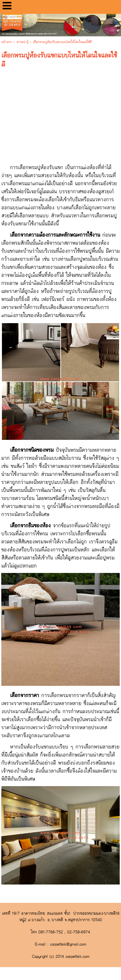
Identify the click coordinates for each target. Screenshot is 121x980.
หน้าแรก (7, 42)
